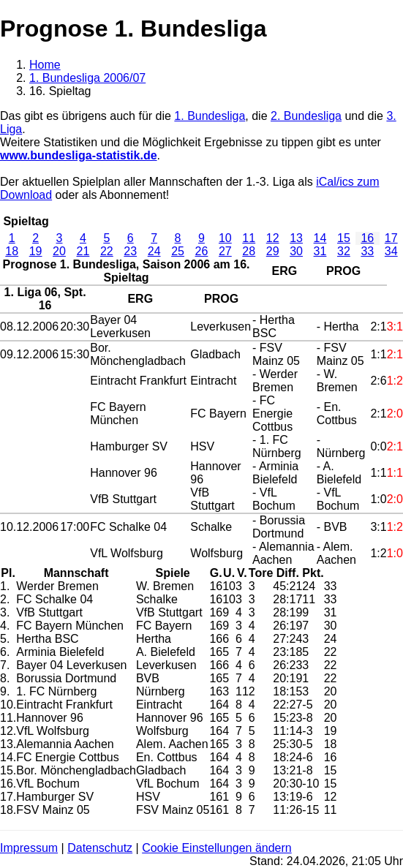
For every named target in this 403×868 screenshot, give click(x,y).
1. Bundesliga (210, 116)
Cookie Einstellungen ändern (217, 848)
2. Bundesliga (306, 116)
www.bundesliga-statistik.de (79, 155)
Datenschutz (100, 848)
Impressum (29, 848)
